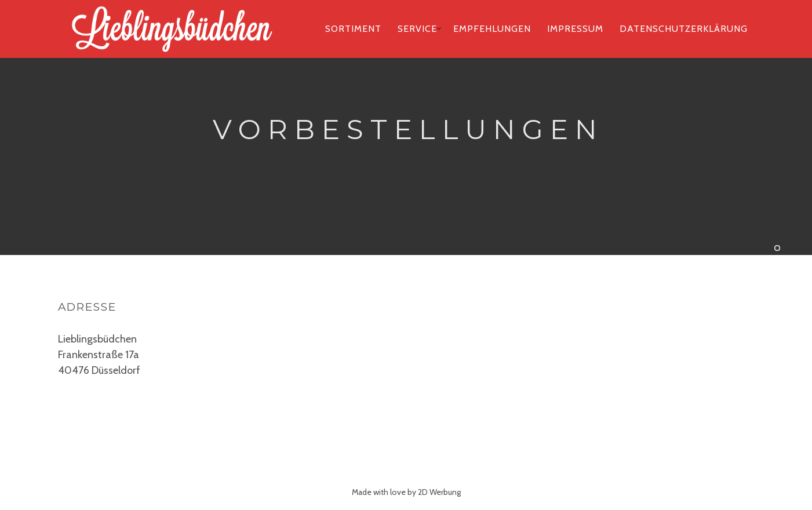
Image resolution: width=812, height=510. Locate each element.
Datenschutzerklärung (684, 29)
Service (417, 29)
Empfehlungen (492, 29)
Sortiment (353, 29)
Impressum (575, 29)
